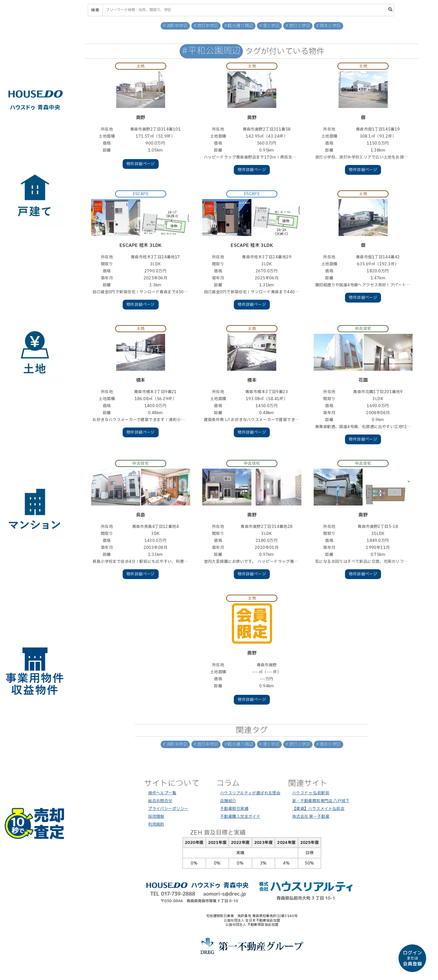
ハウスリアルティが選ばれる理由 (250, 793)
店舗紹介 (228, 801)
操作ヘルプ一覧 (162, 793)
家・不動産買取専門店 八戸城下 (321, 801)
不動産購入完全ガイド (240, 817)
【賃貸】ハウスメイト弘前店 (318, 809)
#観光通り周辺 (239, 26)
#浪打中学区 (206, 26)
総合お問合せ (160, 801)
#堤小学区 (269, 26)
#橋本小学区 (328, 26)
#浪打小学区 (298, 26)
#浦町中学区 (175, 26)
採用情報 (156, 817)
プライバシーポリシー (168, 809)
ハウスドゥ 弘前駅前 (311, 793)
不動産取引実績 (234, 809)
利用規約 (156, 824)
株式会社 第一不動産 (311, 817)
